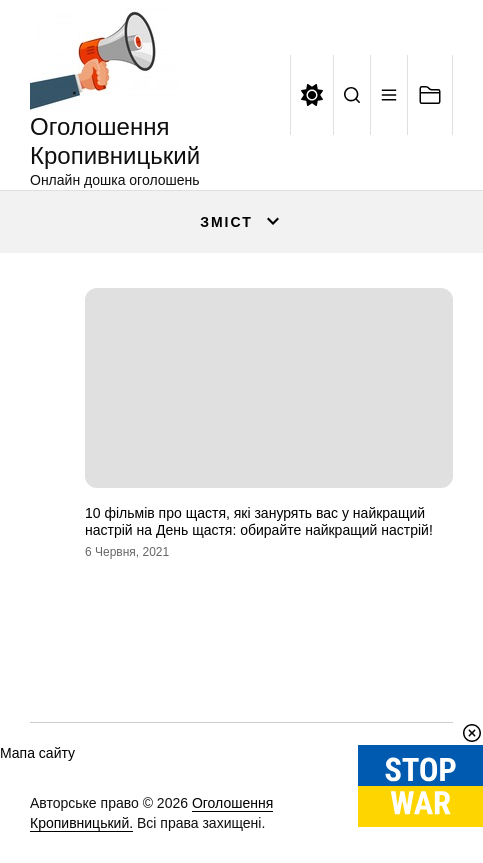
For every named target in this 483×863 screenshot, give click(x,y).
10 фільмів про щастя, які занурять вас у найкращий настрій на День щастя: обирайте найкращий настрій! (259, 521)
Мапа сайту (37, 753)
